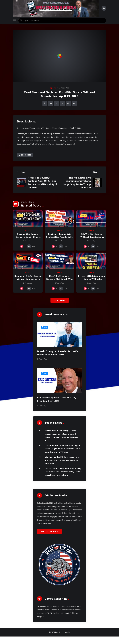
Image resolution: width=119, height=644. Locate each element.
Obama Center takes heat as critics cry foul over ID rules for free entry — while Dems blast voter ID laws (63, 472)
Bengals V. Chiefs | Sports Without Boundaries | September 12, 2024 (28, 279)
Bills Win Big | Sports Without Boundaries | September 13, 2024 (91, 237)
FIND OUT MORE (49, 531)
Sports (53, 88)
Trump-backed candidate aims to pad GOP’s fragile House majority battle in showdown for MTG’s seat (62, 449)
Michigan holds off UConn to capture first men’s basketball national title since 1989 (62, 460)
